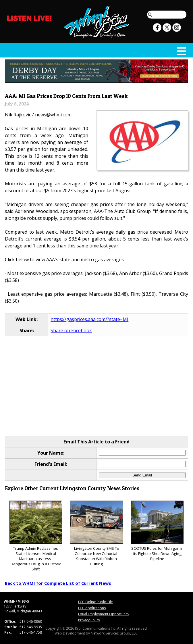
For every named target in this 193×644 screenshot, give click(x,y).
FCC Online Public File (95, 602)
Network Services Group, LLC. (115, 633)
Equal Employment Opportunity (104, 614)
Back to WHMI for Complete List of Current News (58, 583)
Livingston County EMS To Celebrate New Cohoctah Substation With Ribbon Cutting (96, 534)
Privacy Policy (89, 620)
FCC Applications (92, 608)
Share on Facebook (71, 330)
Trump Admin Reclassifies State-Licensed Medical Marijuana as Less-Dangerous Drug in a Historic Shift (36, 536)
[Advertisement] (97, 387)
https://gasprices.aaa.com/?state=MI (89, 319)
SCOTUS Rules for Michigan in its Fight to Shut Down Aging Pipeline (157, 531)
